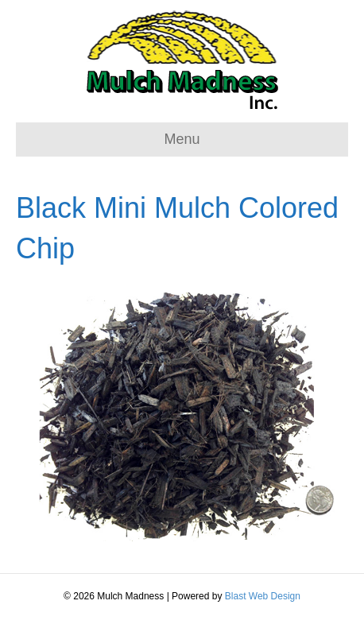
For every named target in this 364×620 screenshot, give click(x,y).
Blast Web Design (263, 596)
